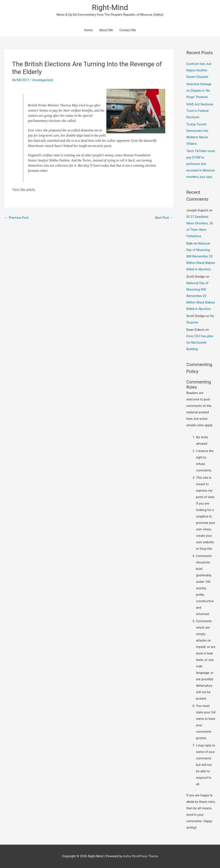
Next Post (164, 218)
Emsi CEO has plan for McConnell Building (200, 343)
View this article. (24, 190)
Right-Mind (110, 8)
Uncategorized (42, 80)
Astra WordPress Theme (141, 856)
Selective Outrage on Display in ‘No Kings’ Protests (199, 91)
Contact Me (128, 30)
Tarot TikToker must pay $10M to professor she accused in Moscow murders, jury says (201, 164)
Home (88, 30)
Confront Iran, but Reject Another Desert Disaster (199, 70)
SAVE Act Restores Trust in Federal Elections (200, 111)
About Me (106, 30)
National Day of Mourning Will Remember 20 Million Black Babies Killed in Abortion (201, 256)
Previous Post (17, 218)
